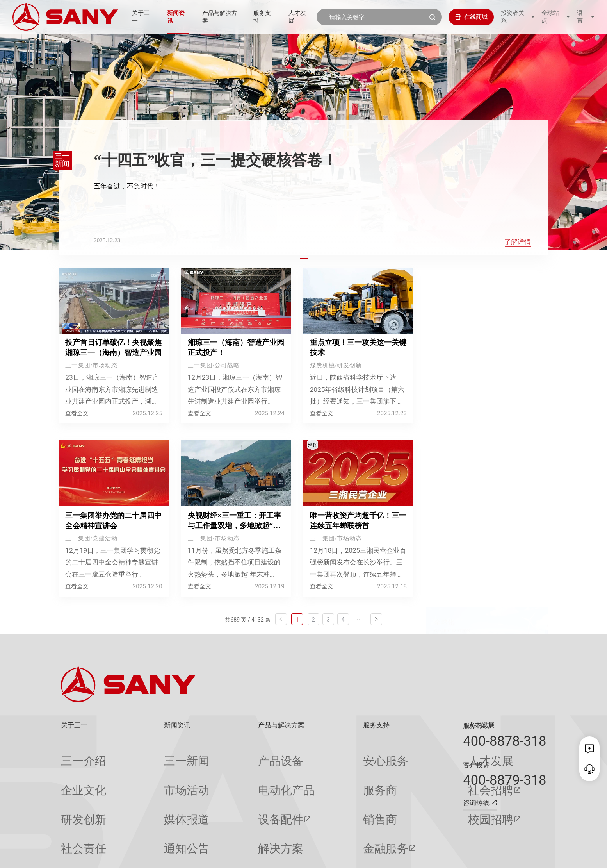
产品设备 (224, 754)
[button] (303, 259)
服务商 (316, 769)
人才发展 (300, 17)
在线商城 (465, 17)
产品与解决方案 (218, 17)
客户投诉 (476, 765)
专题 (142, 830)
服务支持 (263, 17)
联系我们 (449, 855)
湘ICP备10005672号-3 (166, 855)
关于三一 (135, 17)
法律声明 (504, 855)
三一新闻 (148, 754)
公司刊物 (73, 830)
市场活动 (148, 769)
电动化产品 (227, 769)
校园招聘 (396, 785)
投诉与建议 (321, 830)
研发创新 (73, 784)
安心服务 (319, 754)
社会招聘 (396, 769)
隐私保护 (476, 855)
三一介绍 (73, 754)
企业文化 (73, 769)
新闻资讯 (172, 17)
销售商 (316, 784)
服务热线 (476, 725)
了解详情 (518, 242)
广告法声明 (534, 855)
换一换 (535, 399)
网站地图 (421, 855)
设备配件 (224, 785)
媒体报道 (148, 784)
